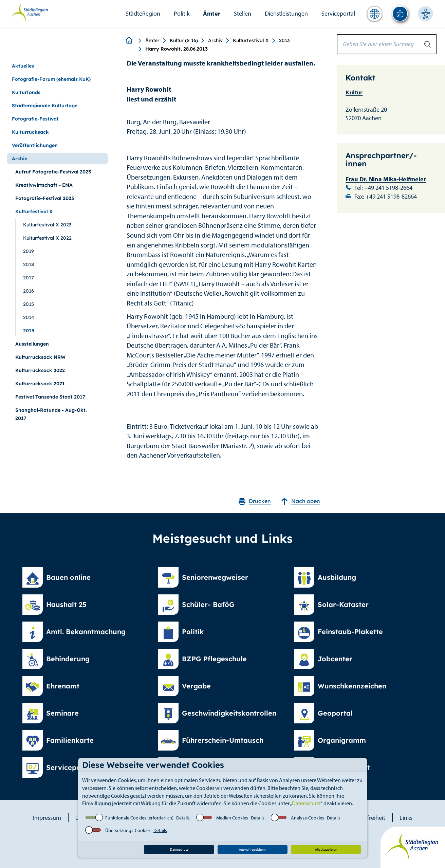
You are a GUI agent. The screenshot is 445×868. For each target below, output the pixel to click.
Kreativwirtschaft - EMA (44, 185)
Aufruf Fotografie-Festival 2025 (53, 172)
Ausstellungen (32, 344)
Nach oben (301, 501)
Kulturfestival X (251, 40)
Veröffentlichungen (35, 145)
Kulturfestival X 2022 (47, 238)
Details (183, 818)
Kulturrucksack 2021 (40, 384)
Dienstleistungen (286, 13)
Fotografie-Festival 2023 (45, 198)
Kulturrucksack (30, 132)
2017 (29, 278)
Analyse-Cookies (308, 818)
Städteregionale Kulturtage (45, 106)
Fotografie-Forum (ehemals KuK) (51, 79)
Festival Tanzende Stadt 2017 (50, 397)
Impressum (47, 818)
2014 (29, 317)
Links (406, 818)
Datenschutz (306, 803)
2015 (29, 304)
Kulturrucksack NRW (40, 357)
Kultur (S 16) (184, 40)
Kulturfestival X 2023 (47, 225)
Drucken (255, 501)
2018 (29, 264)
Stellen (243, 13)
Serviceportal (338, 13)
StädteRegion (143, 13)
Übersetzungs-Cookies (128, 830)
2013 (284, 40)
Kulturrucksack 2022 (40, 370)
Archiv (215, 40)
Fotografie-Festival (35, 119)
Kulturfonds (26, 92)
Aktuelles (23, 66)
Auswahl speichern (252, 849)
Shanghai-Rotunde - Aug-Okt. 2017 (51, 414)
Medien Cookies (232, 818)
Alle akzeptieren (326, 849)
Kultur (354, 92)
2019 (29, 251)
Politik (182, 13)
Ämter (212, 13)
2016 (29, 291)
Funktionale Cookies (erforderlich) (139, 818)
